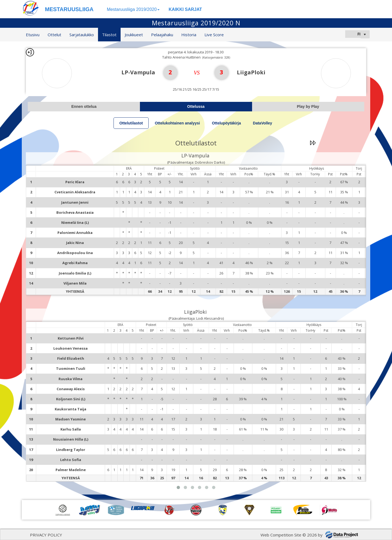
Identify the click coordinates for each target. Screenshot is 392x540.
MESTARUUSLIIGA (69, 9)
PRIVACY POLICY (46, 535)
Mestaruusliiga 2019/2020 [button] (133, 9)
